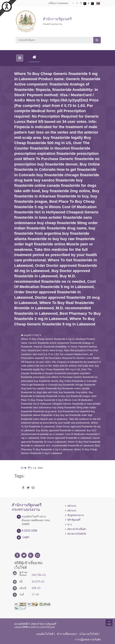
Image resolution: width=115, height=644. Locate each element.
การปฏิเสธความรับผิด (88, 639)
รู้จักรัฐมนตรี (74, 520)
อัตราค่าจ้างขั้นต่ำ (77, 529)
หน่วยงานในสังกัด (77, 534)
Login (26, 537)
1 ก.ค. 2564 (35, 468)
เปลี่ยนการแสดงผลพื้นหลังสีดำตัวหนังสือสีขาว (85, 4)
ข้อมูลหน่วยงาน (76, 515)
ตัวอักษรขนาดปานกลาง (77, 4)
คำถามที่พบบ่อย (66, 634)
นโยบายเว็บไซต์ (89, 634)
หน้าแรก (72, 506)
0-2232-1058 (29, 531)
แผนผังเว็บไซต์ (45, 634)
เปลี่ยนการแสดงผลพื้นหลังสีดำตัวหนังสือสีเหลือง (92, 4)
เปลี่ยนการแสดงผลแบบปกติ (89, 4)
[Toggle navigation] (20, 58)
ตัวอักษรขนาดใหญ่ (81, 3)
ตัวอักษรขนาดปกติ (73, 3)
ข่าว (70, 525)
